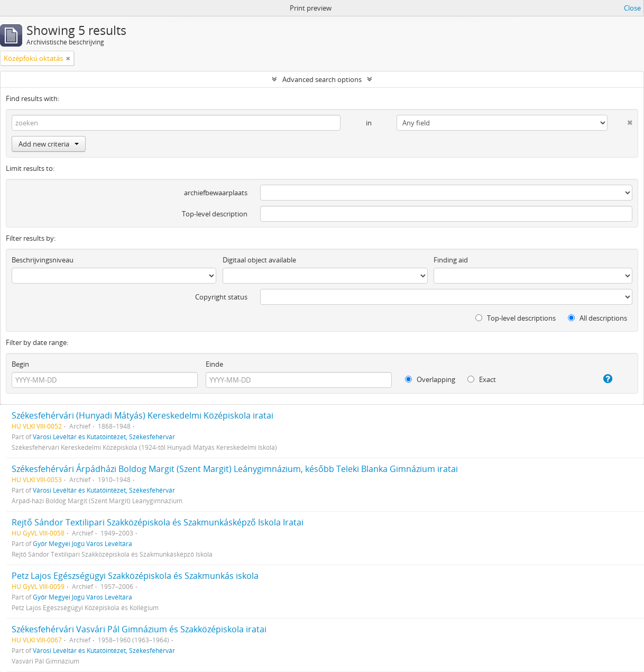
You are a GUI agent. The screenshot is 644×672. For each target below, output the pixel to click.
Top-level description (215, 214)
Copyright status (221, 297)
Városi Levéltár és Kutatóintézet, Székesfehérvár (104, 437)
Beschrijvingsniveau (43, 260)
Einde (214, 364)
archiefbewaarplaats (216, 193)
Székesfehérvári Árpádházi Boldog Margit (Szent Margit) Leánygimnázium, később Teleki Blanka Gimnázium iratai (235, 469)
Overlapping (430, 379)
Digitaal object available (259, 260)
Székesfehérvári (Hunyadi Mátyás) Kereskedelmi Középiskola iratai (142, 415)
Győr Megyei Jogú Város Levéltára (82, 543)
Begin (20, 364)
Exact (482, 379)
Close (632, 8)
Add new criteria (49, 144)
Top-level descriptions (516, 318)
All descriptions (597, 318)
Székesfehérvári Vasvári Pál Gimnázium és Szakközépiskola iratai (139, 629)
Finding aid (451, 260)
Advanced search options (322, 79)
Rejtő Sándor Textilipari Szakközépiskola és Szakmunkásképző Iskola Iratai (158, 522)
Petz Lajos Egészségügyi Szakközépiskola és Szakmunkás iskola (135, 576)
